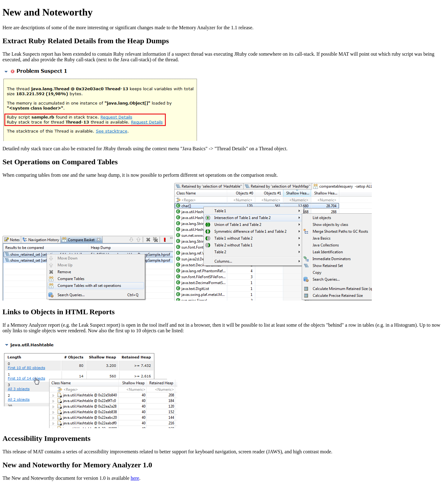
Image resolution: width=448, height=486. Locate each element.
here (135, 478)
